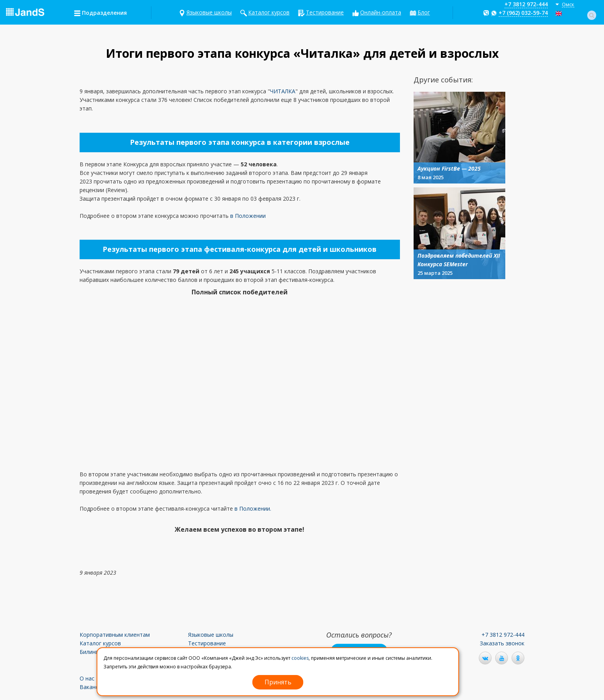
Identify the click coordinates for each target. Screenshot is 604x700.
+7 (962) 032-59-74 (523, 13)
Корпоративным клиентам (115, 635)
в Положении (248, 216)
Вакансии (92, 687)
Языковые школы (209, 12)
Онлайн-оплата (381, 12)
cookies (300, 658)
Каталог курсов (269, 12)
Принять (278, 682)
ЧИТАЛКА (283, 91)
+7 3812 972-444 (526, 4)
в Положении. (253, 509)
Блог (424, 12)
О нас (87, 678)
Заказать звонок (502, 643)
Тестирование (325, 12)
